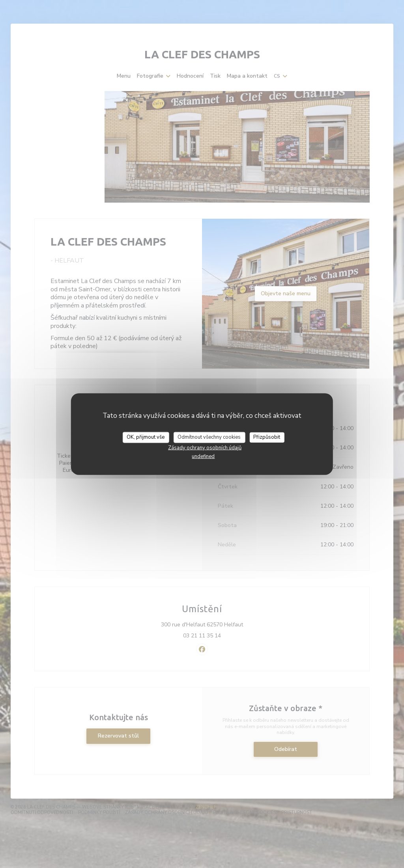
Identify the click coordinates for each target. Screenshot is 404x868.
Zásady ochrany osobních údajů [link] (205, 447)
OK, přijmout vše (146, 437)
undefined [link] (203, 456)
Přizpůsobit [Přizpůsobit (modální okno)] (267, 437)
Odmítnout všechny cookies (209, 437)
